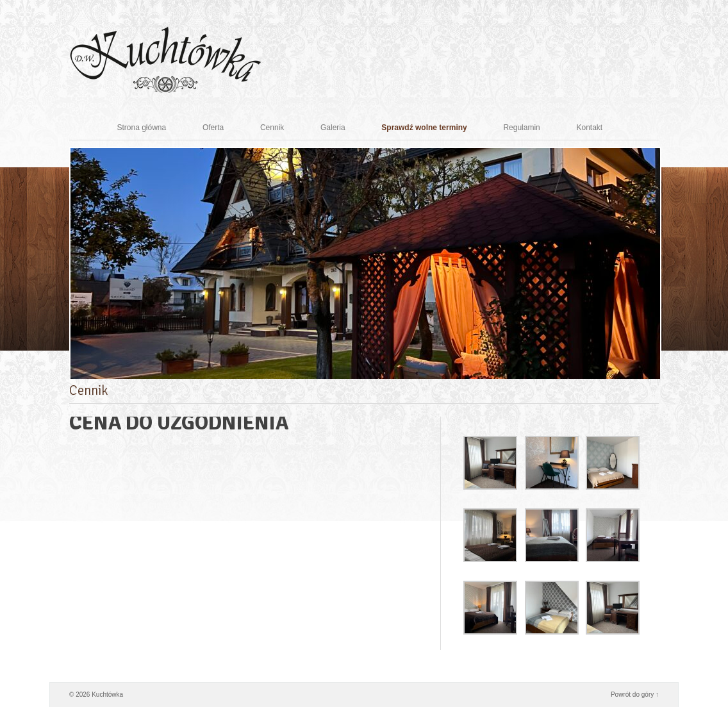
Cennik (283, 128)
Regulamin (532, 128)
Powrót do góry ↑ (635, 695)
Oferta (224, 128)
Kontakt (600, 128)
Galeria (343, 128)
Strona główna (153, 128)
